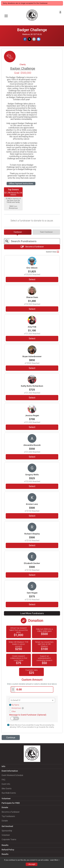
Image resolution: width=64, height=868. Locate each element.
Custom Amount (32, 679)
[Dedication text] (32, 700)
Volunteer (6, 798)
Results (5, 845)
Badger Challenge (32, 30)
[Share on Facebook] (25, 39)
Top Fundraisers (8, 816)
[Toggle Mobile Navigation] (6, 16)
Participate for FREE (11, 803)
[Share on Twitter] (29, 39)
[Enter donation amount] (34, 689)
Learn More (54, 860)
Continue (11, 737)
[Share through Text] (39, 39)
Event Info (6, 784)
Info (3, 766)
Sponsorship (7, 830)
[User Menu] (60, 12)
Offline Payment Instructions (21, 184)
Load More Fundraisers (32, 613)
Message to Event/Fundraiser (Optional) (28, 714)
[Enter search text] (35, 241)
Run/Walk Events (9, 793)
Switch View (52, 252)
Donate (5, 820)
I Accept (32, 864)
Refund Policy (8, 849)
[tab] (18, 232)
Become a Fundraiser (32, 247)
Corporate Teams (9, 839)
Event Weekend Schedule (12, 775)
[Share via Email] (34, 39)
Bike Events (7, 788)
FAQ (3, 779)
